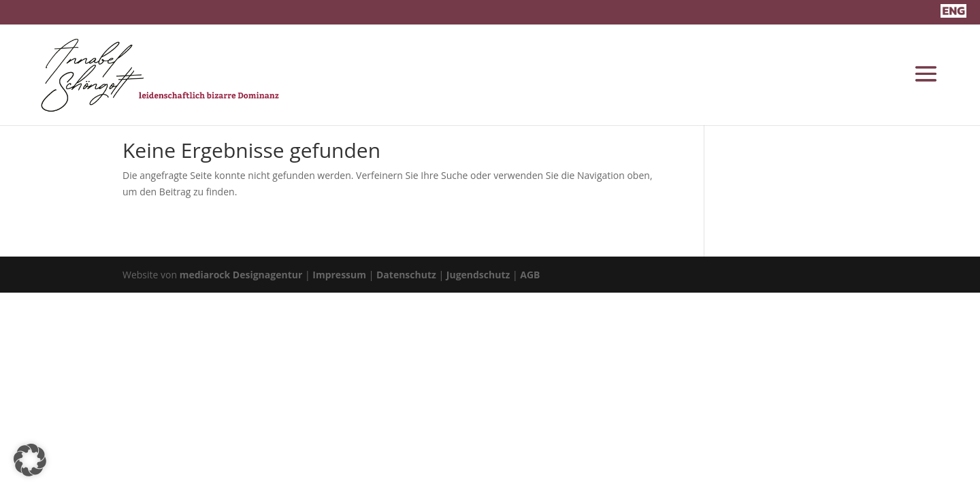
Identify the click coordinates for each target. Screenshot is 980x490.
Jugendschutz (478, 275)
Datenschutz (406, 275)
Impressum (339, 275)
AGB (530, 275)
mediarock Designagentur (241, 275)
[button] (30, 460)
